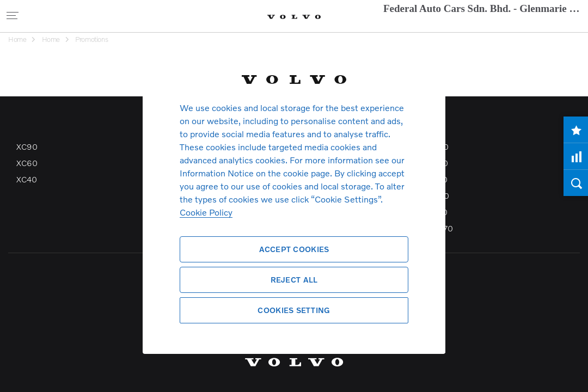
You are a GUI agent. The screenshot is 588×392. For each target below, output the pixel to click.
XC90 (27, 146)
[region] (294, 196)
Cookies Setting (294, 310)
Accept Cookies (294, 249)
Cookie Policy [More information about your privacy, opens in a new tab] (206, 212)
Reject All (294, 280)
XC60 (27, 163)
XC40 (26, 179)
